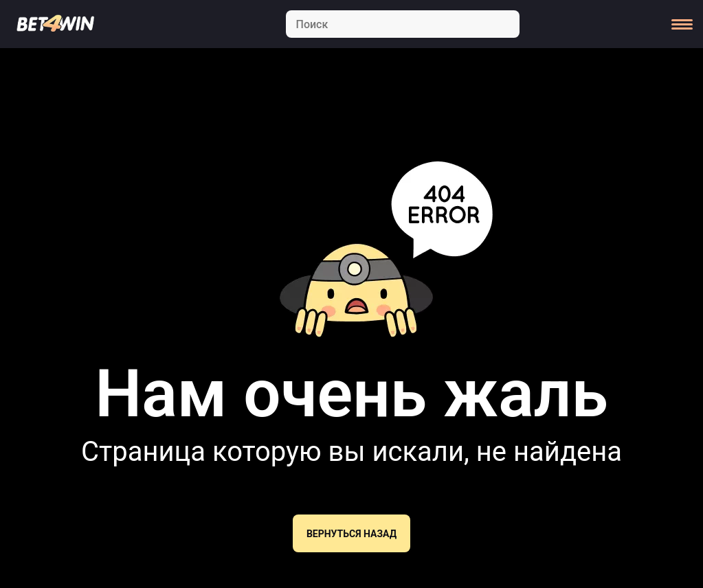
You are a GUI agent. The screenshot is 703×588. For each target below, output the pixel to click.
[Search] (403, 24)
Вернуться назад (351, 534)
